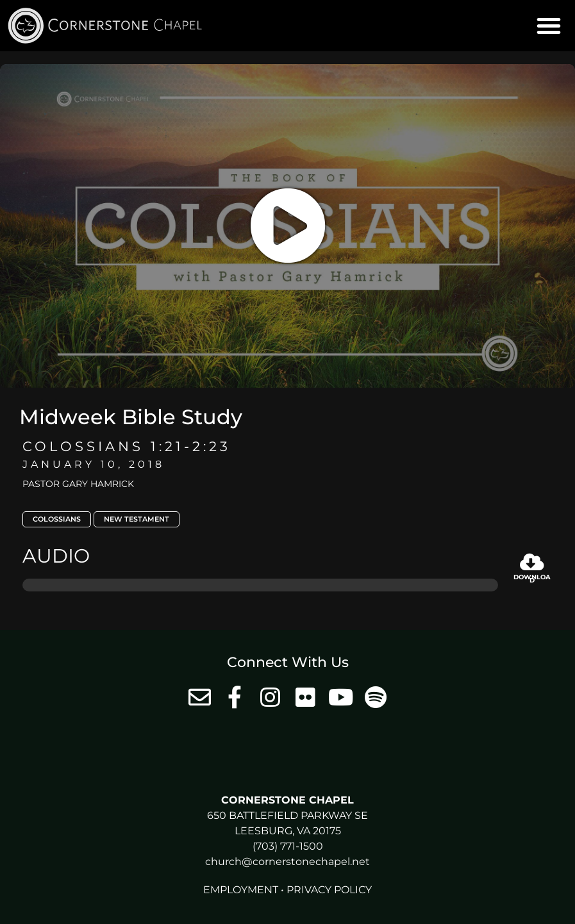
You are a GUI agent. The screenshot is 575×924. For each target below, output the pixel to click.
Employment (241, 890)
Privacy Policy (329, 890)
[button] (549, 26)
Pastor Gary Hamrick (78, 484)
